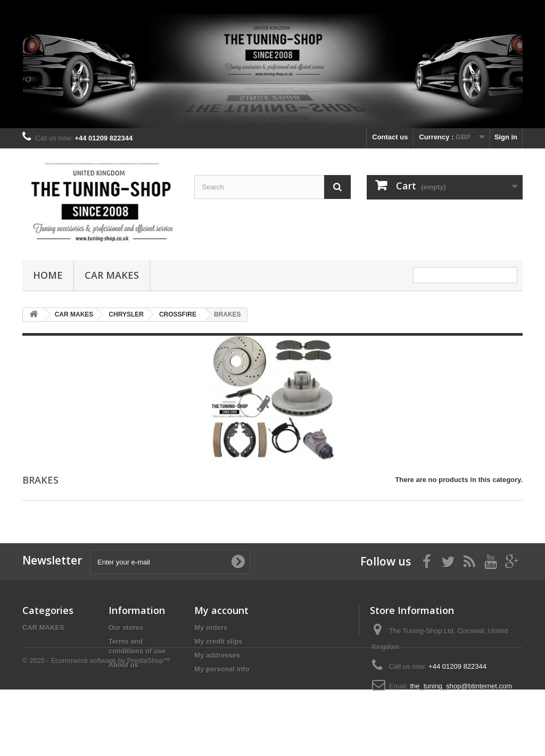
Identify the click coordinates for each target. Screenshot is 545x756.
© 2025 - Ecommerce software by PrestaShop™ (96, 727)
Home (48, 275)
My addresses (217, 655)
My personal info (222, 669)
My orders (211, 628)
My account (221, 610)
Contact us (390, 137)
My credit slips (218, 641)
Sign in (506, 137)
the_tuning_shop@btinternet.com (461, 686)
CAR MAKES (112, 275)
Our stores (126, 628)
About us (123, 665)
